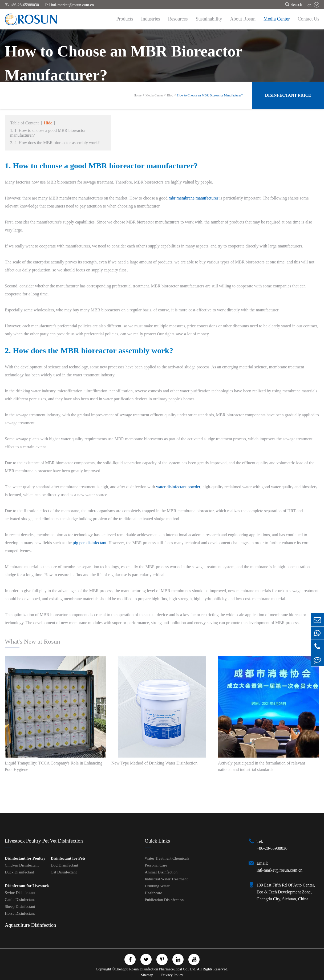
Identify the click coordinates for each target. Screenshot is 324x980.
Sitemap (147, 975)
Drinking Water (157, 886)
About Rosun (243, 19)
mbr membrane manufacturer (194, 198)
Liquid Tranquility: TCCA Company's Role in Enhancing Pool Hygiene (54, 766)
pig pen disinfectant (90, 543)
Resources (178, 19)
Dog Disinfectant (64, 865)
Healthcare (153, 893)
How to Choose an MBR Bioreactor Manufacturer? (210, 95)
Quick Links (157, 841)
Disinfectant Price (288, 95)
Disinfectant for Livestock (27, 886)
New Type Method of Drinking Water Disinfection (154, 763)
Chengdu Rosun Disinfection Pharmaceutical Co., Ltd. (156, 969)
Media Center (277, 19)
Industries (151, 19)
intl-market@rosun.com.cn (70, 5)
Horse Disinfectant (20, 913)
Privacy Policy (172, 975)
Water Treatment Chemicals (167, 858)
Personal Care (156, 865)
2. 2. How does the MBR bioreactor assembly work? (55, 143)
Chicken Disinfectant (22, 865)
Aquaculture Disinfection (31, 925)
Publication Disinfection (164, 900)
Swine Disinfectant (20, 893)
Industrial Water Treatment (166, 879)
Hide (48, 123)
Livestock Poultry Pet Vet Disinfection (44, 841)
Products (125, 19)
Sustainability (209, 19)
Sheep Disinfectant (20, 906)
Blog (170, 95)
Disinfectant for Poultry (25, 858)
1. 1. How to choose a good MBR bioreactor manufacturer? (48, 133)
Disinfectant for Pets (68, 858)
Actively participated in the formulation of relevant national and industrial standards (262, 766)
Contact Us (309, 19)
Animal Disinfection (161, 872)
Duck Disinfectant (19, 872)
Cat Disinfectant (64, 872)
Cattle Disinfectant (20, 900)
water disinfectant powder (178, 487)
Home (138, 95)
